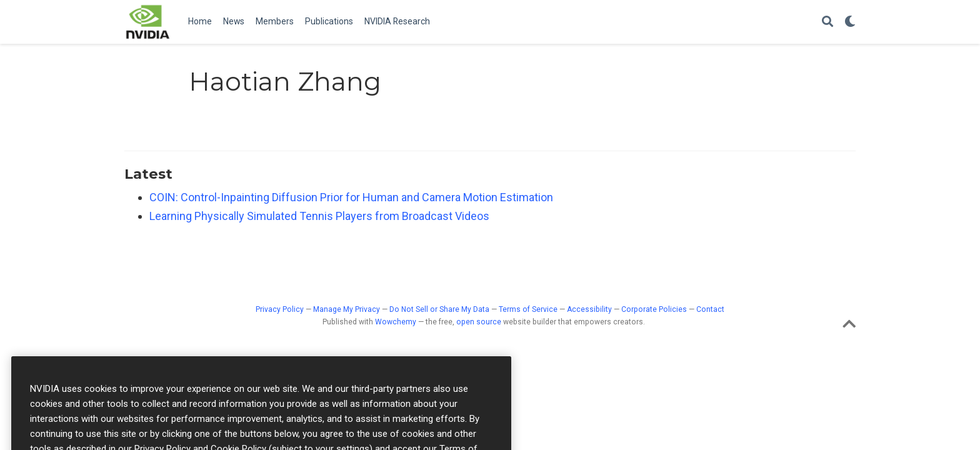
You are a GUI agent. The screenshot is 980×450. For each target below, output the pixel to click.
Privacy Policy (280, 309)
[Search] (827, 22)
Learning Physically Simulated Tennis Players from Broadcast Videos (319, 216)
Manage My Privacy (347, 309)
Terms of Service (528, 309)
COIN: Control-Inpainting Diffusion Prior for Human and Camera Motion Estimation (351, 197)
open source (479, 322)
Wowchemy (396, 322)
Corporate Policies (654, 309)
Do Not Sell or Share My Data (439, 309)
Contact (710, 309)
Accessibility (589, 309)
